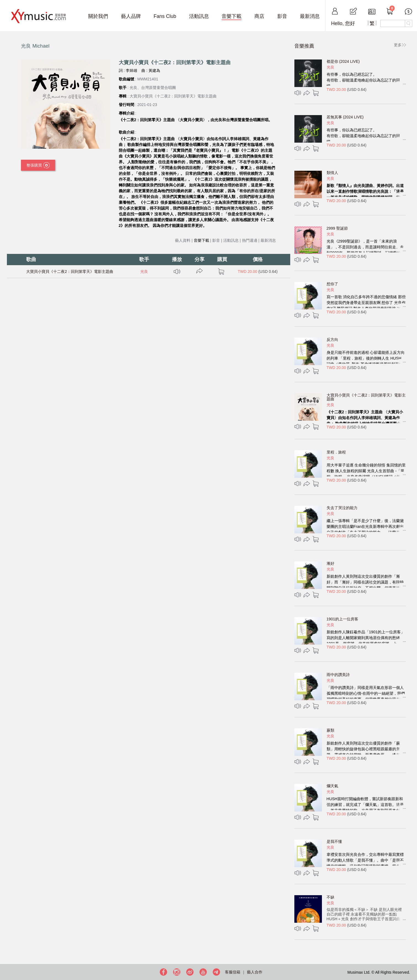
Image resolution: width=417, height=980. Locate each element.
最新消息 (310, 16)
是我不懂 (334, 841)
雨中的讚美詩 (338, 675)
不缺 (330, 897)
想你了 (332, 284)
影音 (282, 16)
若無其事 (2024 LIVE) (345, 117)
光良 (144, 272)
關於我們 (98, 16)
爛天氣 (332, 786)
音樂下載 (232, 16)
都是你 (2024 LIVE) (343, 61)
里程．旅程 (336, 452)
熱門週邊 (250, 240)
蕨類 (330, 730)
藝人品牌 (131, 16)
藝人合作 (255, 972)
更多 (398, 45)
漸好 (330, 563)
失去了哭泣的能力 (342, 508)
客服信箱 (233, 972)
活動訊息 (199, 16)
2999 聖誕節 (337, 228)
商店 (259, 16)
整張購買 (38, 165)
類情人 (332, 173)
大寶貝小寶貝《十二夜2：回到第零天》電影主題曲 (70, 272)
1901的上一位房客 (342, 619)
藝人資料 (183, 240)
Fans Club (165, 16)
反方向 (332, 340)
